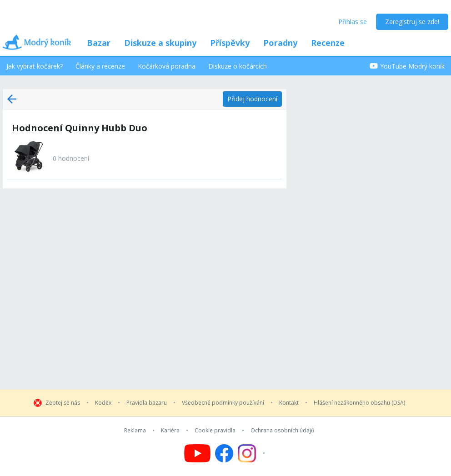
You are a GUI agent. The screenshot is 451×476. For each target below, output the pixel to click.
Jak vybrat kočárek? (35, 66)
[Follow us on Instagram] (253, 453)
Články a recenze (100, 66)
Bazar (99, 43)
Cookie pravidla (215, 431)
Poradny (280, 43)
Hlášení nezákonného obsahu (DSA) (359, 403)
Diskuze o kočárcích (238, 66)
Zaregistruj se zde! (412, 22)
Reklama (135, 431)
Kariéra (170, 431)
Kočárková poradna (167, 66)
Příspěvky (230, 43)
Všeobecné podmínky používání (223, 403)
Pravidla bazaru (147, 403)
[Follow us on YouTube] (197, 453)
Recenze (328, 43)
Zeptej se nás (63, 403)
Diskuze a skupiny (160, 43)
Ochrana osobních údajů (282, 431)
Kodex (103, 403)
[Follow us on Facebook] (224, 453)
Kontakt (289, 403)
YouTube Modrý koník (407, 66)
